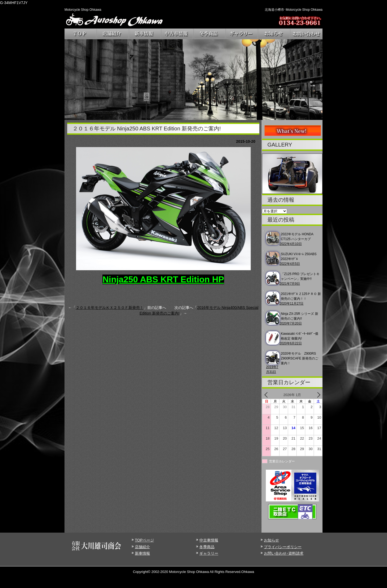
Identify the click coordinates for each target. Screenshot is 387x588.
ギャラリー (209, 553)
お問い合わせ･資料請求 (284, 553)
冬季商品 (207, 547)
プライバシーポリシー (283, 547)
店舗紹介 (142, 547)
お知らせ (271, 540)
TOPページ (144, 540)
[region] (193, 80)
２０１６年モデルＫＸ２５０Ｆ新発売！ (110, 308)
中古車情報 (209, 540)
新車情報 (142, 553)
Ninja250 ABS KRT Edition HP (163, 279)
